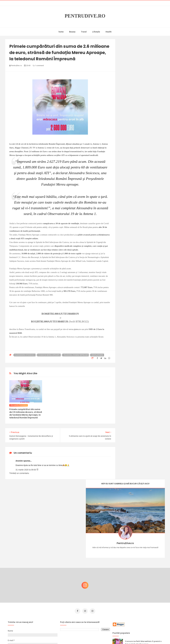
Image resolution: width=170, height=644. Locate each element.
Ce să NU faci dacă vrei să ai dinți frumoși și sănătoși (141, 586)
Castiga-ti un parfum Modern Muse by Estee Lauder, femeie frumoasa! (142, 573)
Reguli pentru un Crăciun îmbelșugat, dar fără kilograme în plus (143, 614)
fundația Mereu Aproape (49, 355)
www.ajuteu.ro (75, 329)
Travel (84, 32)
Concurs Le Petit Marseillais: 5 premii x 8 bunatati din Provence (143, 560)
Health (109, 32)
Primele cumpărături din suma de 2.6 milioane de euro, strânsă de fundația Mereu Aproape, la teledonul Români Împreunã (26, 413)
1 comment (38, 65)
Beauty (72, 32)
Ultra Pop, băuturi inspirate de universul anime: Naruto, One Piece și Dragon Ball (143, 601)
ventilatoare (97, 355)
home (61, 32)
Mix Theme (108, 637)
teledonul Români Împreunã (76, 355)
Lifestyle (96, 32)
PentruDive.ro (85, 16)
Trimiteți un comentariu (19, 473)
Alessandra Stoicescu (25, 355)
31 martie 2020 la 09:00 (26, 470)
